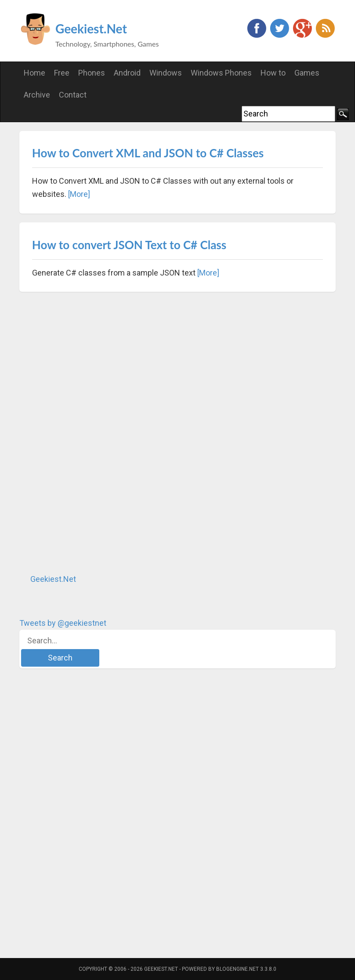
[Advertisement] (85, 432)
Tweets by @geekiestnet (63, 623)
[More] (79, 194)
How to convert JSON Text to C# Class (129, 245)
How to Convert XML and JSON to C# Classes (148, 153)
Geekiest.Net (91, 29)
